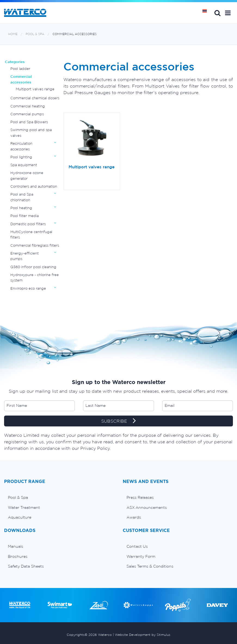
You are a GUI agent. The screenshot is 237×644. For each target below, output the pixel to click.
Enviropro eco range (28, 288)
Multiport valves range (35, 89)
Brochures (18, 556)
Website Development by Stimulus (143, 635)
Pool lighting (21, 157)
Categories (15, 62)
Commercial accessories (75, 34)
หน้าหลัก (207, 13)
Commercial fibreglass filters (35, 245)
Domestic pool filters (28, 224)
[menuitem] (59, 497)
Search (217, 13)
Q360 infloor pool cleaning (33, 267)
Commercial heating (28, 106)
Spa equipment (24, 165)
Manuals (16, 546)
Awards (134, 517)
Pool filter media (24, 216)
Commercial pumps (27, 114)
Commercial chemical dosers (35, 98)
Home (13, 34)
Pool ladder (20, 69)
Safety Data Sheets (26, 566)
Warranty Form (141, 556)
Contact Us (137, 546)
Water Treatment (24, 507)
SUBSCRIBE (118, 421)
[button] (228, 13)
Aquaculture (20, 517)
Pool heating (21, 208)
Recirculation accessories (21, 146)
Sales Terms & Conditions (150, 566)
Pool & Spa (35, 34)
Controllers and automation (34, 186)
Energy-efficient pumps (24, 256)
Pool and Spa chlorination (22, 197)
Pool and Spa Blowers (29, 122)
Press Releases (140, 497)
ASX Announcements (147, 507)
